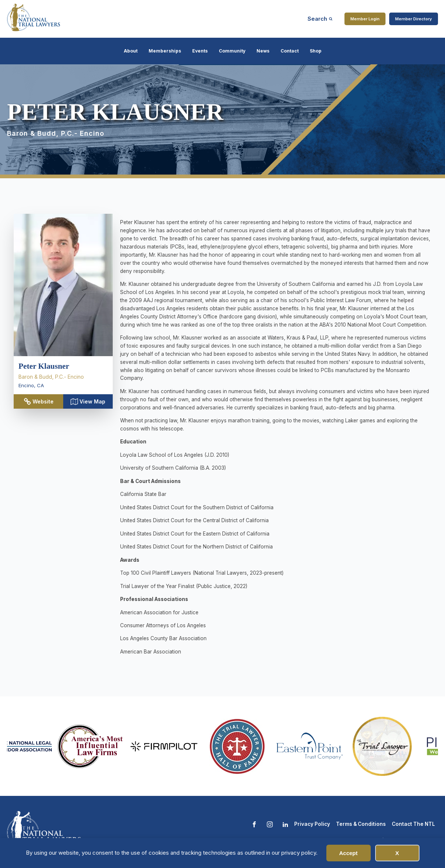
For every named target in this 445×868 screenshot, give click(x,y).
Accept (348, 853)
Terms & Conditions (361, 824)
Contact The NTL (413, 824)
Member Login (365, 19)
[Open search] (320, 19)
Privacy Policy (312, 824)
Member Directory (414, 19)
